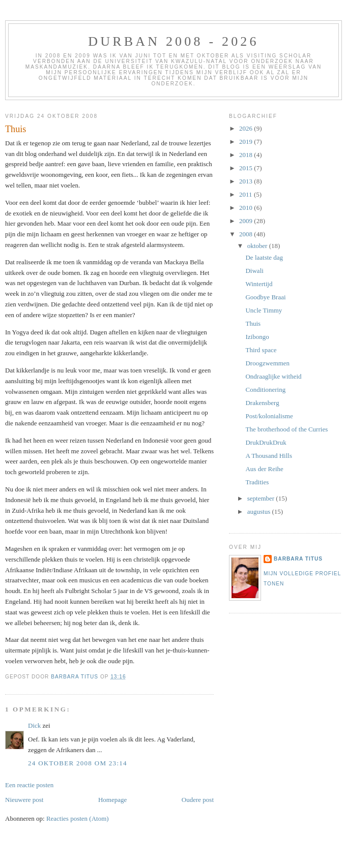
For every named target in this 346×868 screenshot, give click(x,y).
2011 (247, 194)
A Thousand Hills (269, 456)
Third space (261, 350)
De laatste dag (264, 257)
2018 (247, 155)
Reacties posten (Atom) (78, 818)
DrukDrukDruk (266, 442)
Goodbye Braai (265, 297)
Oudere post (198, 800)
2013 (247, 181)
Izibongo (257, 337)
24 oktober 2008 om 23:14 (78, 763)
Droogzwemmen (267, 363)
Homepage (112, 800)
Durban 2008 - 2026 (174, 41)
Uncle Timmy (264, 310)
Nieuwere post (24, 800)
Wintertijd (259, 284)
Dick (34, 725)
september (262, 498)
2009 (247, 221)
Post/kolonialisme (269, 416)
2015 (247, 168)
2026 (247, 128)
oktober (258, 246)
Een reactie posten (29, 785)
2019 (247, 142)
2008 (247, 234)
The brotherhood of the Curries (286, 429)
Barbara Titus (298, 559)
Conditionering (265, 390)
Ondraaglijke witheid (273, 376)
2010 (247, 208)
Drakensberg (262, 403)
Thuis (253, 323)
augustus (260, 511)
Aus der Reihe (264, 469)
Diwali (254, 271)
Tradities (257, 482)
